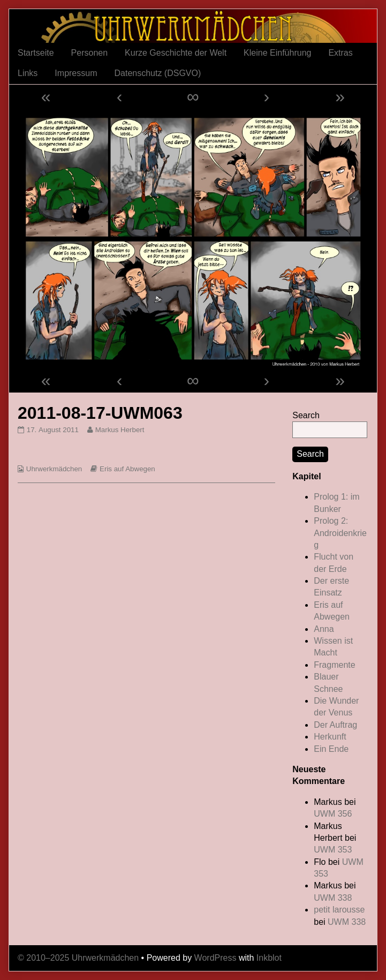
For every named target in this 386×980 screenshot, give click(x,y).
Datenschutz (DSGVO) (157, 73)
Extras (340, 53)
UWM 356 (333, 814)
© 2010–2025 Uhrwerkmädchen (78, 958)
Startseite (36, 53)
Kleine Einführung (277, 53)
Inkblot (269, 958)
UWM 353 (333, 850)
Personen (90, 53)
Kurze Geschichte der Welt (176, 53)
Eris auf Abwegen (127, 469)
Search (306, 415)
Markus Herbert (120, 430)
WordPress (215, 958)
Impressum (76, 73)
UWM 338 (333, 898)
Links (28, 73)
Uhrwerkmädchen (54, 469)
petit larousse (339, 910)
